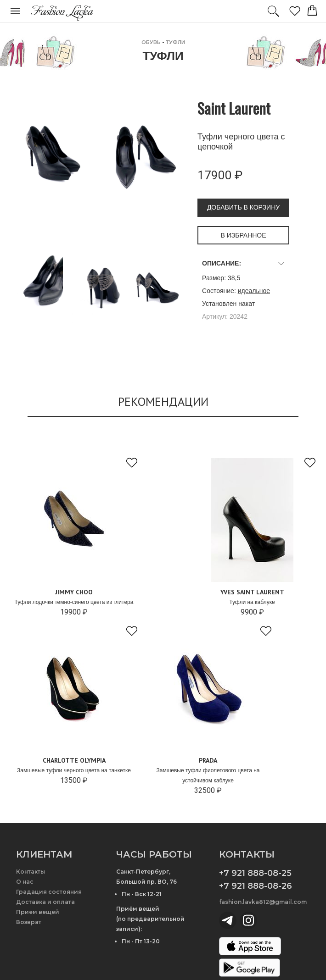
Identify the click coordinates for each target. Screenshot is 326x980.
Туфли (175, 42)
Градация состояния (49, 892)
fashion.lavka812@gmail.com (263, 902)
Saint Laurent (234, 108)
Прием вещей (38, 912)
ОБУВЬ (151, 42)
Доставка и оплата (45, 902)
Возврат (29, 922)
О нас (25, 882)
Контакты (31, 872)
